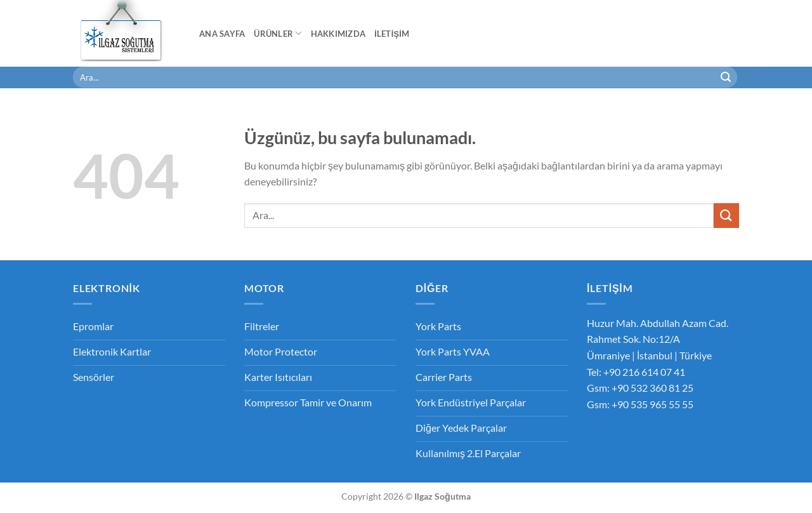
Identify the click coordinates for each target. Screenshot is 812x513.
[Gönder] (726, 77)
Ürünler (278, 33)
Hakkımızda (338, 34)
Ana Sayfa (222, 34)
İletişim (392, 34)
